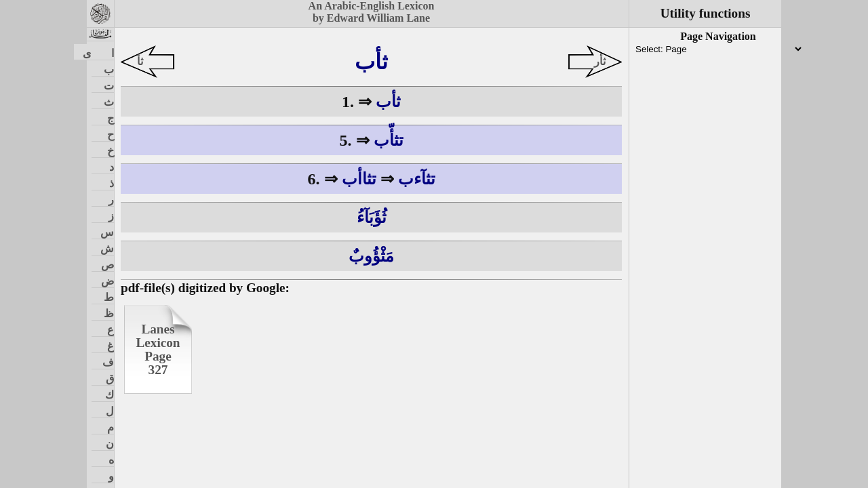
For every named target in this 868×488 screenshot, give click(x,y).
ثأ (140, 61)
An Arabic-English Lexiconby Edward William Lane (372, 12)
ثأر (600, 61)
